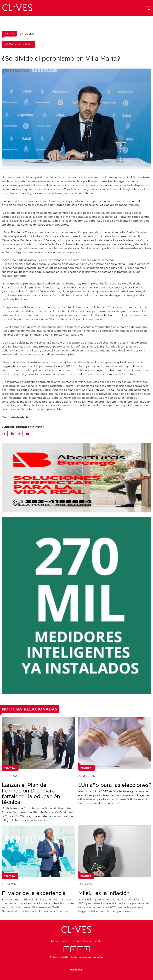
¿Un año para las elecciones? (115, 785)
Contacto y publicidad (88, 941)
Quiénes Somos (60, 941)
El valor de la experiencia (34, 893)
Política (9, 34)
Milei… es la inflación (104, 893)
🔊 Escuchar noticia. (18, 44)
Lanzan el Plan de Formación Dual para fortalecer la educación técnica (31, 793)
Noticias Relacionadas (30, 709)
